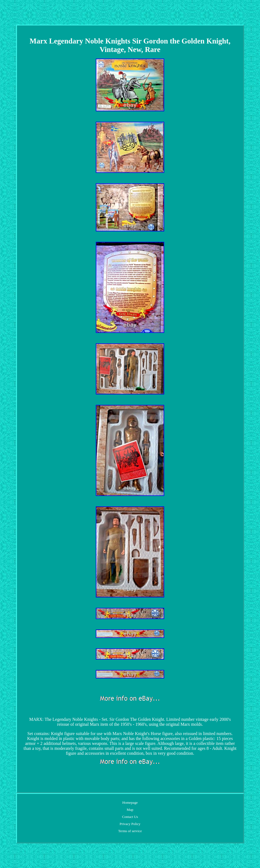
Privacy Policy (130, 824)
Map (130, 810)
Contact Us (130, 817)
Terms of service (130, 831)
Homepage (130, 802)
